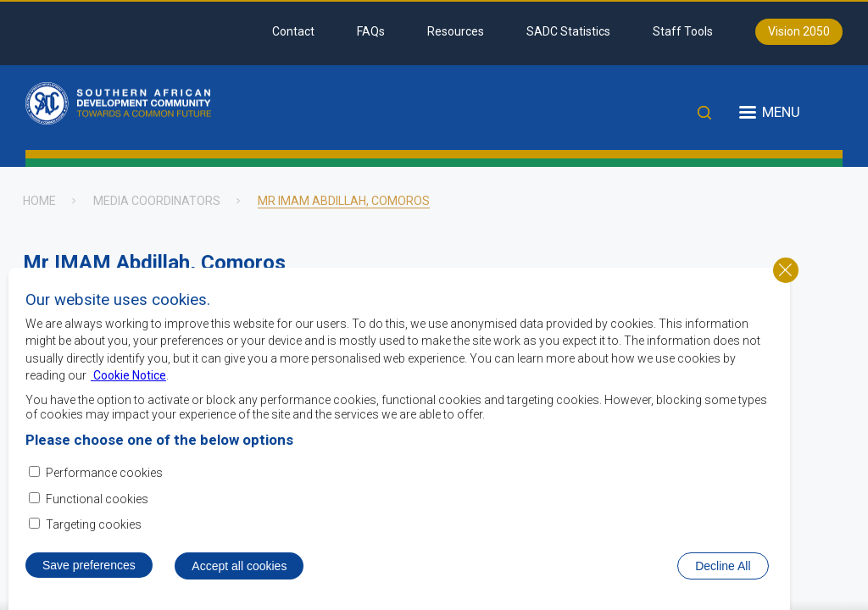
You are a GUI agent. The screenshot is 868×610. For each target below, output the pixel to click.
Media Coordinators (157, 201)
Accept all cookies (239, 568)
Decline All (723, 568)
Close (786, 271)
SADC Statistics (568, 31)
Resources (456, 31)
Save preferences (89, 567)
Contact (293, 31)
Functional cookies (97, 500)
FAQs (371, 31)
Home (39, 201)
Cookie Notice (128, 377)
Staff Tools (683, 31)
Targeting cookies (94, 525)
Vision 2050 (799, 31)
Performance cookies (104, 474)
